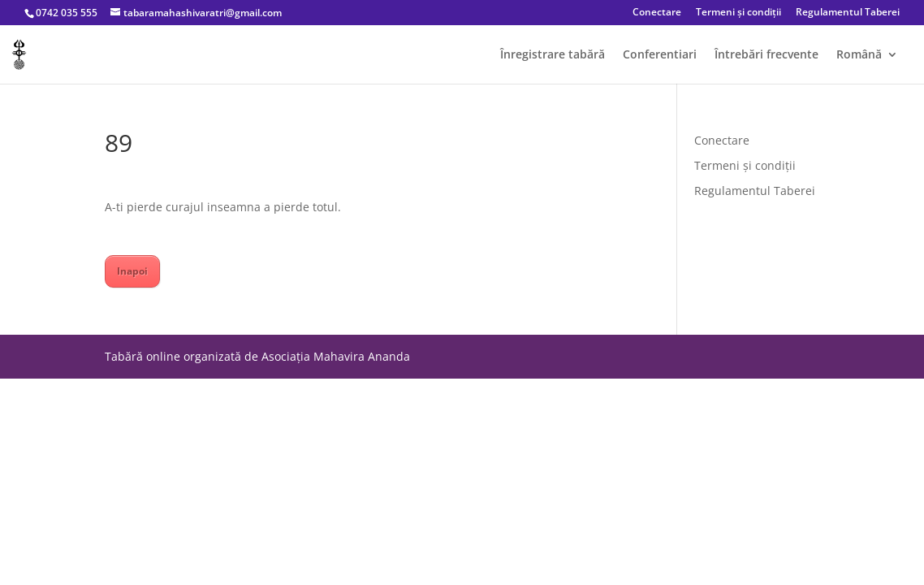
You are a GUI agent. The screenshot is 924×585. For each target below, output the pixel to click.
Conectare (657, 13)
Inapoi (132, 271)
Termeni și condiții (738, 13)
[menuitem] (867, 66)
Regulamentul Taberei (848, 13)
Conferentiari (660, 55)
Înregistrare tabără (553, 55)
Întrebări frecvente (766, 55)
